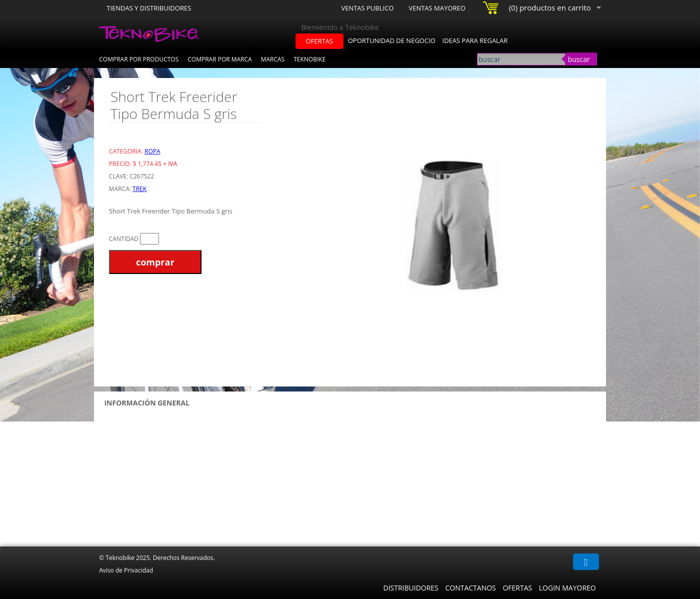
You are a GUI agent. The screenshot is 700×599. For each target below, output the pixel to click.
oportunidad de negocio (392, 40)
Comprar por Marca (219, 59)
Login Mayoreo (567, 588)
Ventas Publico (367, 8)
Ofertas (517, 588)
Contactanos (470, 588)
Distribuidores (410, 588)
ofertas (320, 41)
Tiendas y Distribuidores (149, 8)
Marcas (273, 59)
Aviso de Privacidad (126, 570)
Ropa (152, 151)
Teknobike (309, 59)
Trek (139, 189)
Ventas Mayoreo (437, 8)
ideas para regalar (475, 40)
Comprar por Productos (139, 59)
